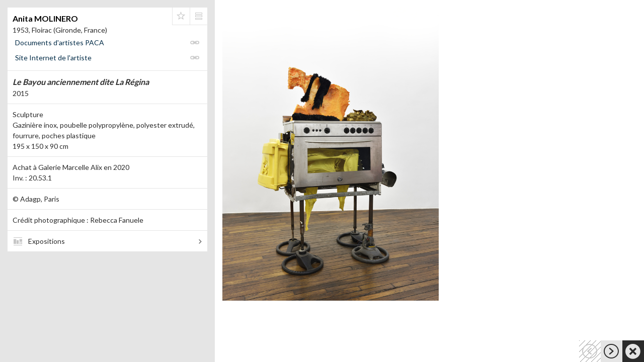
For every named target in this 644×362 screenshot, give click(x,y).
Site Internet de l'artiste (53, 58)
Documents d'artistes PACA (60, 42)
